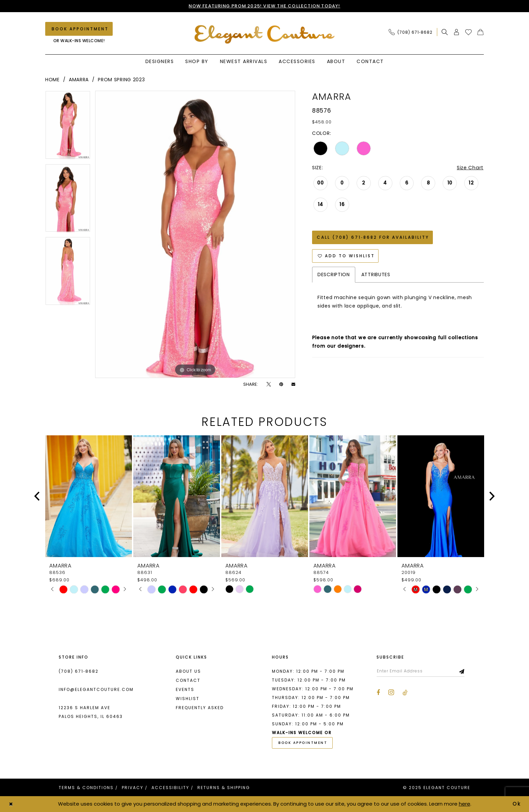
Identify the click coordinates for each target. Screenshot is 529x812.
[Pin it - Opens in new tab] (281, 384)
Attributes (376, 274)
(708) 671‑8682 (79, 671)
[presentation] (89, 496)
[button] (457, 32)
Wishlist (188, 699)
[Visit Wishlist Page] (469, 32)
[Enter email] (421, 671)
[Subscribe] (462, 671)
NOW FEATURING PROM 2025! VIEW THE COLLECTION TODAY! (264, 6)
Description (334, 274)
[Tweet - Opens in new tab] (269, 384)
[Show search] (445, 32)
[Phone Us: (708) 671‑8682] (411, 32)
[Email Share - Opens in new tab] (293, 384)
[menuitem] (412, 32)
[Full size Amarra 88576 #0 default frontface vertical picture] (195, 234)
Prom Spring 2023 (121, 80)
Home (52, 80)
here (465, 804)
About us (188, 671)
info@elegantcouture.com (96, 689)
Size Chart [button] (470, 168)
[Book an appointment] (79, 29)
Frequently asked (200, 708)
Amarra (79, 80)
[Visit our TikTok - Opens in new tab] (405, 693)
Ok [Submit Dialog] (517, 804)
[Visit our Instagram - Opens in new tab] (391, 692)
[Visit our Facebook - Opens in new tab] (378, 693)
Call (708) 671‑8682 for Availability (373, 237)
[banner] (265, 34)
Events (185, 689)
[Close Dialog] (11, 804)
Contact (188, 680)
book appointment (303, 743)
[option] (68, 127)
